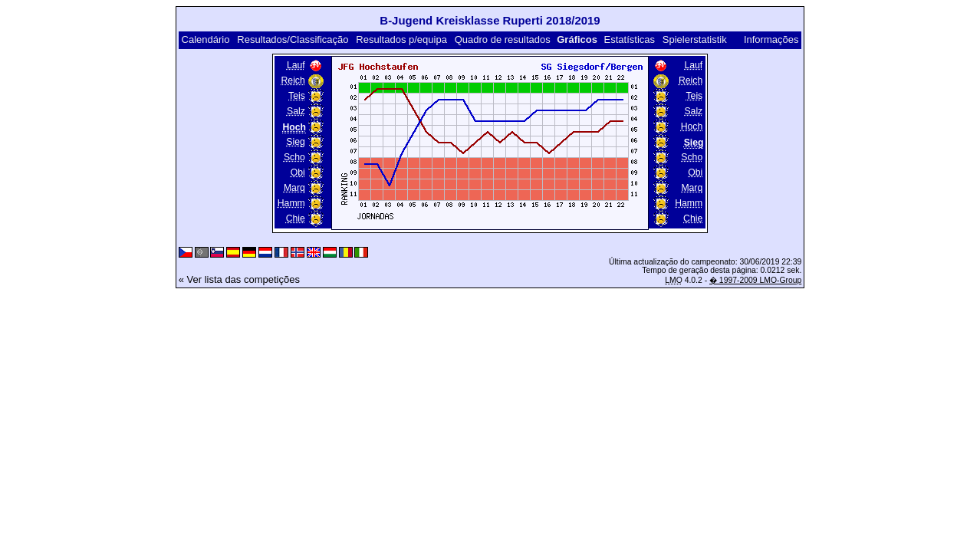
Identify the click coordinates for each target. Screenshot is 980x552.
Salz (296, 111)
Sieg (295, 142)
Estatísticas (630, 39)
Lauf (296, 65)
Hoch (692, 127)
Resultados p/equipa (401, 39)
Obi (298, 172)
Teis (297, 96)
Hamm (291, 203)
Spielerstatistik (695, 39)
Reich (293, 80)
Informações (771, 39)
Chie (296, 219)
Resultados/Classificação (293, 39)
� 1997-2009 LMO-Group (755, 280)
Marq (294, 188)
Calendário (206, 39)
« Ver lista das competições (239, 279)
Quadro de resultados (503, 39)
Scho (294, 157)
